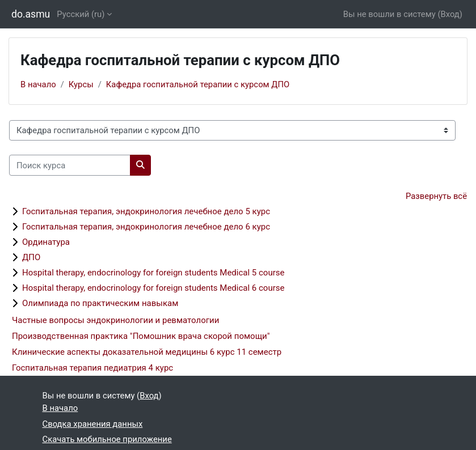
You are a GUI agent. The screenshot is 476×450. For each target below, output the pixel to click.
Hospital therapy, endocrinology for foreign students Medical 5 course (153, 273)
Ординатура (46, 242)
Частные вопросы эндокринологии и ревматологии (115, 320)
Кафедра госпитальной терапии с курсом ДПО (198, 84)
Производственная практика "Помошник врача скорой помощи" (141, 336)
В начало (38, 84)
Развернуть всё (436, 196)
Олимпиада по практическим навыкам (100, 303)
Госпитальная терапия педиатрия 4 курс (92, 368)
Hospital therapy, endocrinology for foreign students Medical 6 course (153, 288)
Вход (450, 14)
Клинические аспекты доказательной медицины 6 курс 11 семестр (147, 352)
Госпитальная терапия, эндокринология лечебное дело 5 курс (146, 211)
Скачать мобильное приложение (107, 439)
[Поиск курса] (70, 165)
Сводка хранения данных (93, 424)
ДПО (31, 257)
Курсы (81, 84)
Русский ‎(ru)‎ (81, 14)
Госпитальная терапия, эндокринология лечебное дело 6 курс (146, 227)
